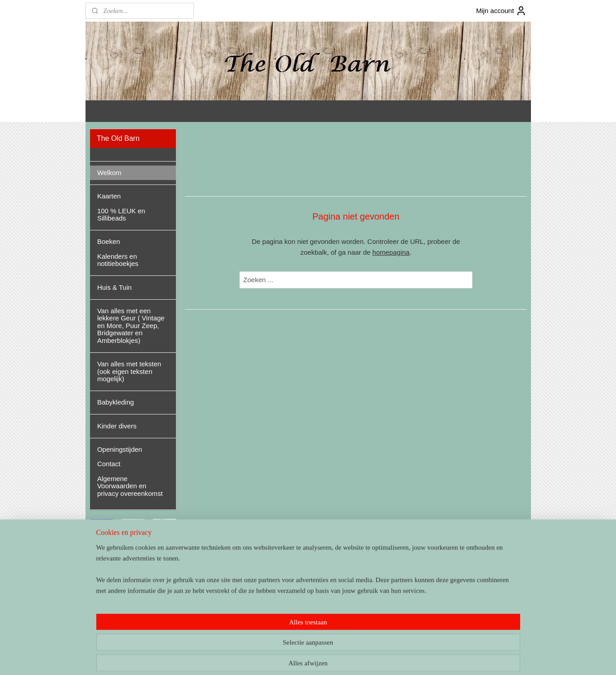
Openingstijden (120, 449)
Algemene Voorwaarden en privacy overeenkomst (130, 486)
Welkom (109, 173)
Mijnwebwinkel (395, 658)
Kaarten (109, 196)
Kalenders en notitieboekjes (118, 260)
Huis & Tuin (115, 287)
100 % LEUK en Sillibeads (121, 215)
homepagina (391, 252)
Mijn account (501, 11)
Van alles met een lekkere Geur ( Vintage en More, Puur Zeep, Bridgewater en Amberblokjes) (131, 326)
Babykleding (116, 402)
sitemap (280, 658)
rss (296, 658)
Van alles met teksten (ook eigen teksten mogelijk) (129, 371)
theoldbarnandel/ (119, 609)
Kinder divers (117, 426)
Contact (109, 464)
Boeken (109, 241)
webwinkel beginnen (326, 658)
